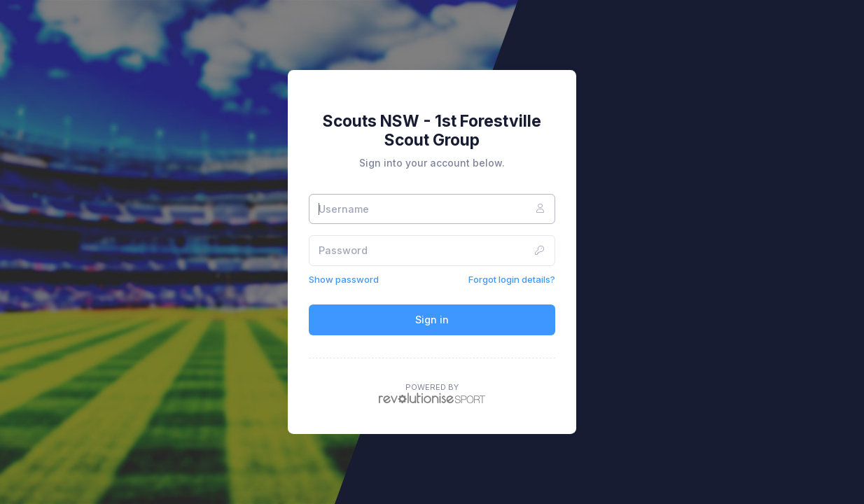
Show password (344, 279)
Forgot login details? (512, 279)
